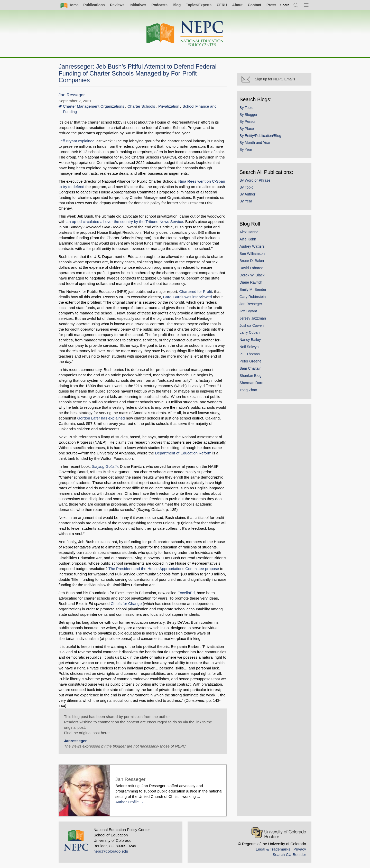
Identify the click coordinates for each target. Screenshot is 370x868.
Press (271, 5)
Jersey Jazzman (253, 318)
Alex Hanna (249, 232)
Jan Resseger (72, 95)
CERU (222, 5)
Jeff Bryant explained (77, 141)
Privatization (169, 106)
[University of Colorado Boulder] (279, 833)
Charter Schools (141, 106)
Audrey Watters (252, 246)
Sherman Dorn (251, 383)
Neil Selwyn (249, 347)
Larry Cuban (249, 332)
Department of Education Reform (183, 453)
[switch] (285, 5)
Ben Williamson (252, 254)
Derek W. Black (252, 275)
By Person (248, 122)
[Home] (185, 34)
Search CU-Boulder (289, 855)
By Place (247, 129)
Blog (177, 5)
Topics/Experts (199, 5)
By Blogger (248, 115)
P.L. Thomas (250, 354)
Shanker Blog (251, 376)
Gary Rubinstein (253, 297)
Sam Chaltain (251, 368)
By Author (247, 194)
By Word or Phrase (255, 180)
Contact (254, 5)
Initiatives (138, 5)
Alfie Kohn (248, 239)
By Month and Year (255, 143)
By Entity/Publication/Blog (260, 136)
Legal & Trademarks (273, 849)
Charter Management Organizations (94, 106)
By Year (246, 150)
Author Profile (127, 802)
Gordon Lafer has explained (101, 418)
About (237, 5)
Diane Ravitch (251, 282)
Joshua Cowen (252, 325)
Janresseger (75, 741)
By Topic (246, 108)
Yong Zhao (248, 390)
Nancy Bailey (250, 340)
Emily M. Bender (253, 290)
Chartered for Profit (196, 291)
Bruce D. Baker (252, 261)
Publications (94, 5)
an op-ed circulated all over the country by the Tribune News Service (125, 222)
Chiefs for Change (126, 604)
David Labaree (251, 268)
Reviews (117, 5)
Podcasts (159, 5)
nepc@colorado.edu (111, 851)
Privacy (300, 849)
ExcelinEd (186, 593)
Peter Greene (251, 361)
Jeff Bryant (248, 311)
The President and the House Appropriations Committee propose (164, 569)
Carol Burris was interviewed (188, 297)
